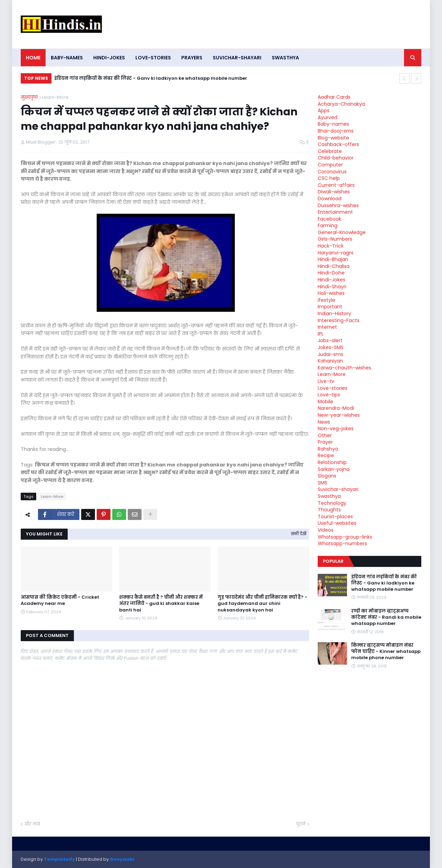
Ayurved (328, 117)
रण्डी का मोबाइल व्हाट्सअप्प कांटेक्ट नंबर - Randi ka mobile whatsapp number (386, 617)
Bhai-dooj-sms (336, 131)
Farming (328, 225)
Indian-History (334, 314)
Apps (324, 110)
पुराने (301, 824)
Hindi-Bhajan (333, 259)
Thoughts (329, 510)
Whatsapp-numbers (342, 543)
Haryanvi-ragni (335, 253)
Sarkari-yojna (334, 469)
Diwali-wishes (334, 192)
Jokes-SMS (331, 347)
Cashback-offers (338, 144)
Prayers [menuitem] (192, 58)
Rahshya (328, 449)
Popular (333, 561)
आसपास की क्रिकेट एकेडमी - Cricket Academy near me (60, 600)
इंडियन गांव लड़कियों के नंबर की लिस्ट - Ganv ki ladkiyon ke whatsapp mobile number (151, 78)
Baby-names (333, 124)
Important (330, 307)
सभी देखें (299, 534)
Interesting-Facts (339, 320)
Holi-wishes (331, 293)
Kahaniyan (330, 361)
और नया (32, 824)
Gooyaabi (122, 859)
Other (325, 435)
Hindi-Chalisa (334, 266)
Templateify (59, 859)
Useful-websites (337, 523)
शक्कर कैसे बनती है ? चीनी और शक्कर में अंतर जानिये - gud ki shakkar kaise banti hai (161, 604)
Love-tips (329, 395)
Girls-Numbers (335, 239)
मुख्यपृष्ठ (29, 97)
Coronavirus (332, 172)
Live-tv (326, 381)
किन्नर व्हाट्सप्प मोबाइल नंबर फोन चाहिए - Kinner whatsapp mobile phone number (386, 652)
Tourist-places (335, 517)
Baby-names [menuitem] (67, 58)
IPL (321, 334)
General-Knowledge (342, 232)
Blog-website (333, 138)
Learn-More (55, 97)
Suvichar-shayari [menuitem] (237, 58)
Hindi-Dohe (331, 273)
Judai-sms (330, 354)
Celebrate (330, 151)
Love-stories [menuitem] (153, 58)
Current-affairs (336, 185)
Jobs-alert (330, 340)
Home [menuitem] (33, 58)
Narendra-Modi (336, 408)
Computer (330, 165)
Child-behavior (336, 158)
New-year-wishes (339, 415)
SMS (323, 483)
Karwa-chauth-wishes (344, 368)
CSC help (329, 178)
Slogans (327, 476)
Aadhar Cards (334, 97)
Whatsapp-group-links (345, 537)
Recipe (326, 455)
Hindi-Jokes (331, 280)
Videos (326, 530)
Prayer (325, 442)
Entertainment (335, 212)
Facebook (329, 219)
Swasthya (329, 496)
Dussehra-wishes (338, 205)
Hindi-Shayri (332, 287)
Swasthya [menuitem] (285, 58)
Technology (332, 503)
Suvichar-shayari (338, 489)
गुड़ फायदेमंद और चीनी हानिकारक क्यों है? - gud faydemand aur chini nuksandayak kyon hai (262, 604)
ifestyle (326, 300)
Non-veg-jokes (336, 428)
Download (330, 199)
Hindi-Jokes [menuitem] (109, 58)
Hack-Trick (331, 246)
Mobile (325, 402)
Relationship (332, 462)
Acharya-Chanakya (341, 104)
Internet (327, 327)
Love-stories (333, 388)
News (324, 422)
